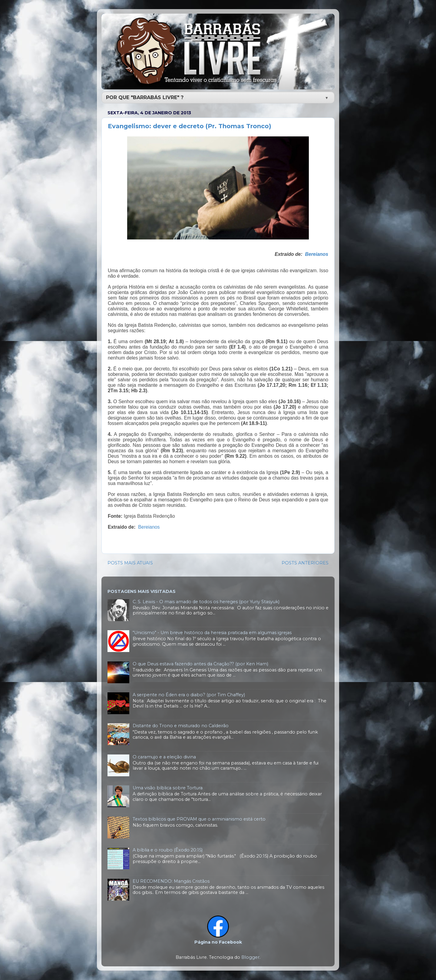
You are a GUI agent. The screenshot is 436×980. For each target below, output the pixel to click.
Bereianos (317, 254)
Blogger (250, 957)
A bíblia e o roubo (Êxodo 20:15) (168, 850)
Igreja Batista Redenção (149, 516)
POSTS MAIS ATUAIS (130, 563)
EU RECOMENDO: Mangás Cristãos (171, 881)
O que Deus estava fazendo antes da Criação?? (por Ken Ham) (200, 664)
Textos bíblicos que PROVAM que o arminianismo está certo (199, 819)
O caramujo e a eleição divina (164, 757)
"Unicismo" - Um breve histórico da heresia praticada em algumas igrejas (212, 633)
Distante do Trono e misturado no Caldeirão (181, 726)
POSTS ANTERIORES (305, 563)
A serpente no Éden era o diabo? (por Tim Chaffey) (189, 695)
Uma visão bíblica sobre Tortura (168, 788)
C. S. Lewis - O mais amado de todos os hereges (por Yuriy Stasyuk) (206, 602)
